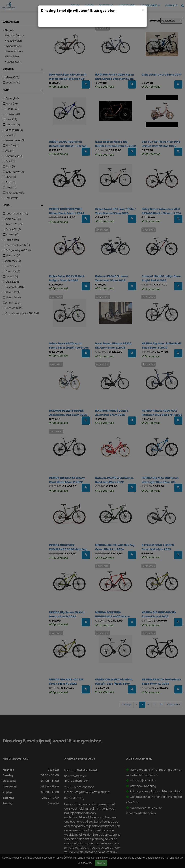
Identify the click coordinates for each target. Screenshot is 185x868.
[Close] (143, 10)
